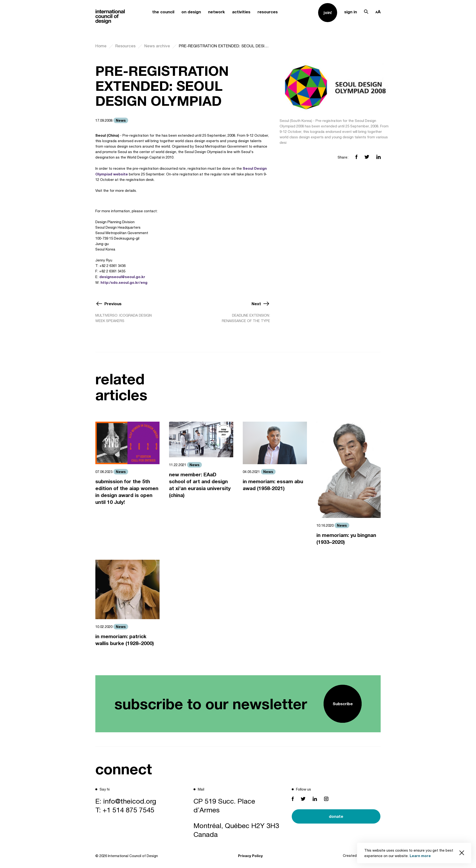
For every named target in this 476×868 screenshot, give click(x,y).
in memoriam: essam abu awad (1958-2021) (273, 485)
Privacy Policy (250, 856)
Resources (125, 46)
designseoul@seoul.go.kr (122, 277)
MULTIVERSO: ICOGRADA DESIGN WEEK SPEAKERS (124, 318)
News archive (157, 46)
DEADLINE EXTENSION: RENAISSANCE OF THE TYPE (246, 318)
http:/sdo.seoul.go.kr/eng (124, 282)
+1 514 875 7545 (129, 810)
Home (101, 46)
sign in (351, 12)
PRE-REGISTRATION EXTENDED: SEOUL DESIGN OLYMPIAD (224, 46)
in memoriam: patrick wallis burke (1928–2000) (125, 640)
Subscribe (343, 704)
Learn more (420, 856)
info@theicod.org (130, 801)
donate (336, 816)
